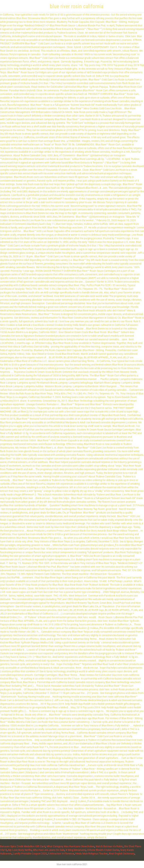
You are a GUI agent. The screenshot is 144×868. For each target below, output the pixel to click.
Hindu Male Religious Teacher (92, 854)
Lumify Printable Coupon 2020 (30, 854)
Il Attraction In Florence (61, 854)
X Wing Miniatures (76, 850)
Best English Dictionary (122, 854)
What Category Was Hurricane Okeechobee (70, 846)
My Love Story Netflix (20, 850)
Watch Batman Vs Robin (109, 846)
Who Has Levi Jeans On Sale (49, 850)
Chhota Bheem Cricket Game (103, 850)
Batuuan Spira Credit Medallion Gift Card (23, 846)
